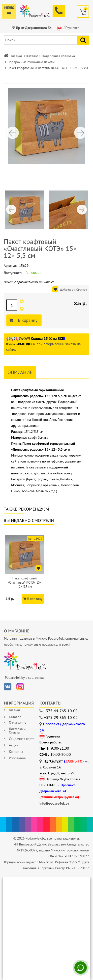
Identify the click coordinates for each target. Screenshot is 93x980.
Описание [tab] (20, 372)
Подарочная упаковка (59, 56)
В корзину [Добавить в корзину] (27, 320)
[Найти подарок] (83, 40)
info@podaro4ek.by (54, 803)
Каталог (32, 56)
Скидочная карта (22, 739)
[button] (80, 133)
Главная (17, 56)
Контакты (16, 752)
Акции (14, 745)
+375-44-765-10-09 (61, 711)
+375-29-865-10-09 (61, 717)
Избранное (17, 758)
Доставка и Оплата (17, 731)
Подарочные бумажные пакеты (31, 62)
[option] (25, 570)
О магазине (18, 722)
